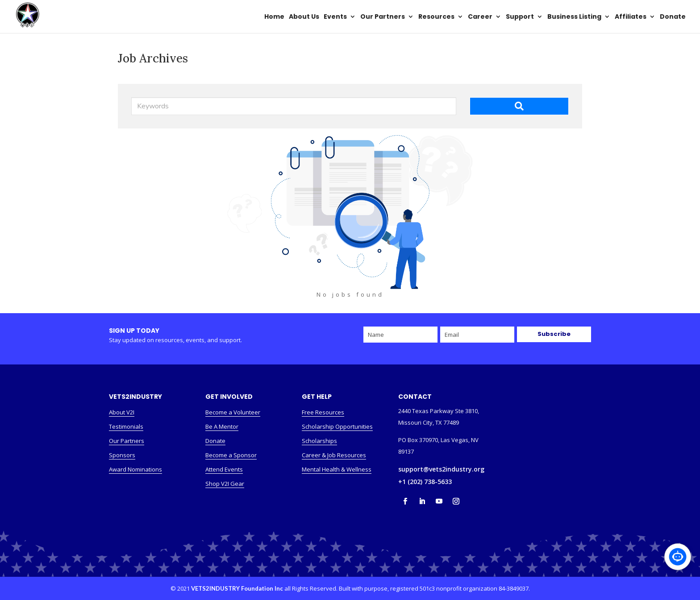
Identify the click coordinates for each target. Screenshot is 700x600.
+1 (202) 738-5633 (425, 482)
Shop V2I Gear (225, 484)
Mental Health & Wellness (337, 469)
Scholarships (319, 441)
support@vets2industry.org (441, 469)
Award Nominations (135, 469)
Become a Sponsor (231, 455)
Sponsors (122, 455)
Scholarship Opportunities (337, 426)
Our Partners (127, 441)
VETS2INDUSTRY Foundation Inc (237, 588)
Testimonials (126, 426)
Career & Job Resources (334, 455)
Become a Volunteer (233, 412)
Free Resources (323, 412)
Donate (215, 441)
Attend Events (224, 469)
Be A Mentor (222, 426)
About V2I (122, 412)
